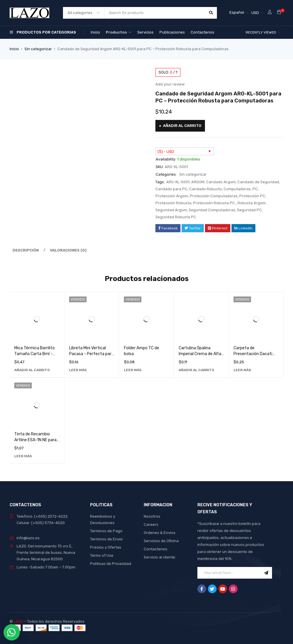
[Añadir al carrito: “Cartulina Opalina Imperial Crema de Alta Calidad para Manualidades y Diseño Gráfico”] (196, 370)
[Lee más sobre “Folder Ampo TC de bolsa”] (133, 370)
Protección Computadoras (214, 196)
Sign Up (266, 573)
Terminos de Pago (106, 531)
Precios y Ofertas (106, 547)
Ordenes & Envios (160, 533)
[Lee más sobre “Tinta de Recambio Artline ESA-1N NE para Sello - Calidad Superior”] (23, 456)
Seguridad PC (249, 210)
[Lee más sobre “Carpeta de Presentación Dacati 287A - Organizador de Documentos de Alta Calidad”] (242, 370)
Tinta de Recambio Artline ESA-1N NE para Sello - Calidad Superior (36, 440)
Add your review (170, 84)
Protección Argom (172, 196)
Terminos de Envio (106, 539)
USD (255, 13)
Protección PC (252, 196)
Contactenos (156, 549)
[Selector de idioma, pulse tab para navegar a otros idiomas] (239, 13)
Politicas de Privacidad (111, 564)
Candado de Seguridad (258, 182)
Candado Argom (221, 182)
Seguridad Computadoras (212, 210)
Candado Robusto (206, 189)
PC (255, 189)
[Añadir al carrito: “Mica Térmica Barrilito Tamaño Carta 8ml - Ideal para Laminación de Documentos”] (32, 370)
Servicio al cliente (159, 557)
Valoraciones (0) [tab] (68, 250)
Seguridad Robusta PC (176, 217)
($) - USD (166, 152)
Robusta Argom (252, 203)
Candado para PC (171, 189)
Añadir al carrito (182, 126)
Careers (151, 525)
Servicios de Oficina (161, 541)
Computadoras (237, 189)
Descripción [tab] (26, 250)
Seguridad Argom (171, 210)
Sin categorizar (38, 49)
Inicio (14, 49)
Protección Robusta (173, 203)
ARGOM (198, 182)
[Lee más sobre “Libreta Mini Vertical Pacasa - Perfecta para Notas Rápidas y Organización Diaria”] (78, 370)
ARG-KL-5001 (178, 182)
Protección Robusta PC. (214, 203)
